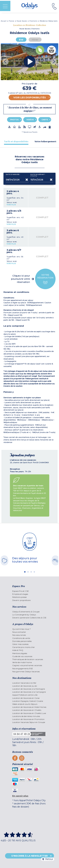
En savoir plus (20, 796)
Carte (45, 120)
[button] (30, 132)
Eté (21, 40)
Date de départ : (38, 175)
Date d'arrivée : (13, 175)
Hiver (35, 40)
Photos (14, 120)
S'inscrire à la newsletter (29, 856)
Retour (48, 859)
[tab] (16, 142)
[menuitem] (29, 591)
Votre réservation (45, 279)
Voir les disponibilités (30, 97)
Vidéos (30, 120)
